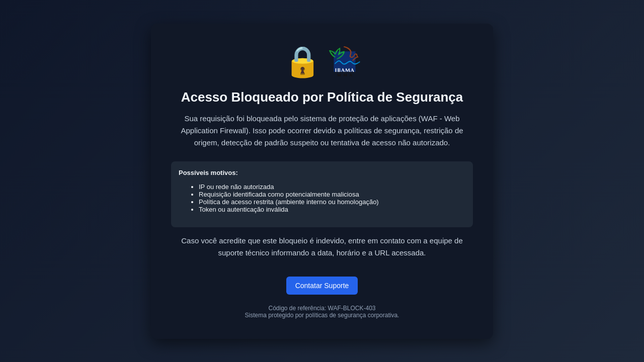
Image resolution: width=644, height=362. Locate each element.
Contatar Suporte (322, 286)
